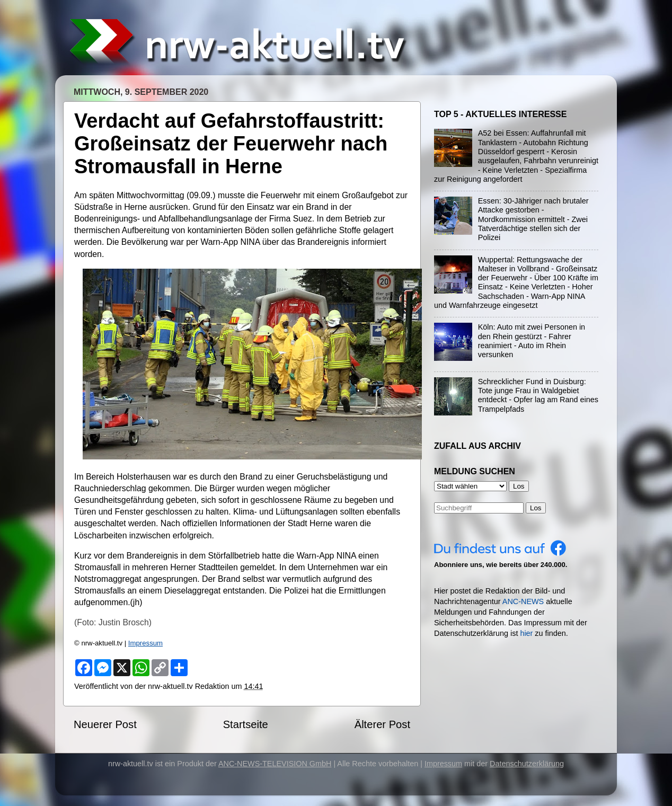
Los (536, 508)
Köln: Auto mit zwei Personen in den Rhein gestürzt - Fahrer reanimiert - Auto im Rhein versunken (532, 341)
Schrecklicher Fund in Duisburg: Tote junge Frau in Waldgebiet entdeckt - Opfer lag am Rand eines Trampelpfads (538, 395)
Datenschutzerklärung (527, 764)
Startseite (246, 724)
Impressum (145, 643)
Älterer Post (382, 724)
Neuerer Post (105, 724)
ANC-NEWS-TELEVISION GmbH (275, 764)
